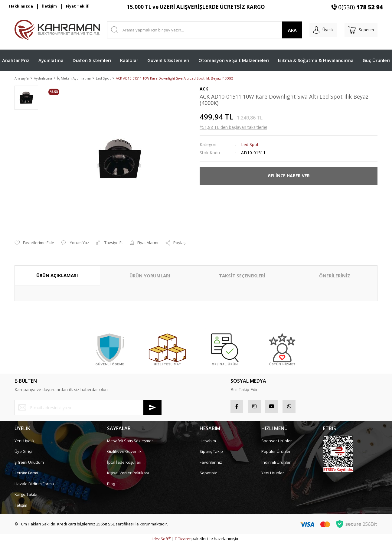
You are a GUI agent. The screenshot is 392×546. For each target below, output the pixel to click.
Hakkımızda (21, 6)
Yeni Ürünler (273, 476)
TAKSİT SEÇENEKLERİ (242, 276)
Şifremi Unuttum (29, 465)
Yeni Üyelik (24, 443)
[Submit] (152, 408)
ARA (283, 30)
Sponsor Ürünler (277, 443)
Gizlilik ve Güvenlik (124, 454)
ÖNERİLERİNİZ (335, 276)
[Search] (200, 30)
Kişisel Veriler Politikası (128, 476)
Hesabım (208, 443)
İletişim (49, 6)
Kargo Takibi (26, 497)
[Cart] (359, 30)
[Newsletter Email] (88, 408)
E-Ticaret (183, 541)
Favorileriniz (211, 465)
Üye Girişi (23, 454)
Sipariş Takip (211, 454)
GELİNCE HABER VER (289, 176)
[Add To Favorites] (34, 244)
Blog (111, 486)
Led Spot (250, 145)
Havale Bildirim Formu (34, 486)
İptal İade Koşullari (124, 465)
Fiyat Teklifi (78, 6)
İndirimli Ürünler (276, 465)
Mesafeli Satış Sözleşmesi (131, 443)
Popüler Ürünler (276, 454)
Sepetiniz (208, 476)
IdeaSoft (162, 541)
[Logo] (57, 30)
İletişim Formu (27, 476)
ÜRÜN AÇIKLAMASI (57, 276)
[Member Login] (317, 30)
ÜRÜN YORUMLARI (150, 276)
